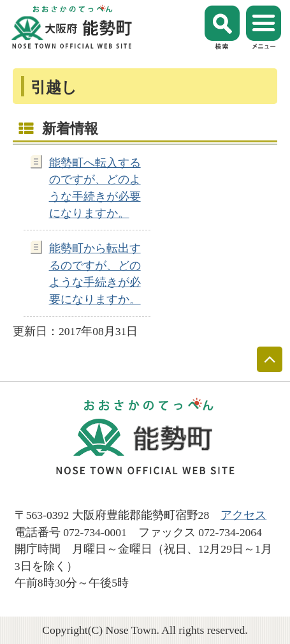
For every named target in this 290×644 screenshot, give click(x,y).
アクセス (243, 515)
